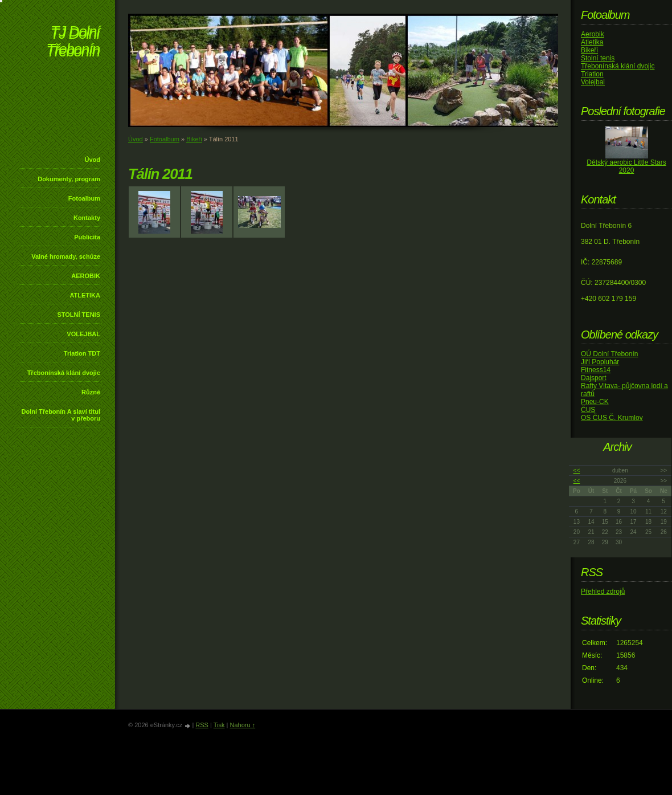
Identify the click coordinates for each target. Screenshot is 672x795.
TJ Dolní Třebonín (73, 42)
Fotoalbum (84, 198)
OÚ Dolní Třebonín (610, 354)
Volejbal (593, 82)
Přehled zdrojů (603, 592)
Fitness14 (596, 370)
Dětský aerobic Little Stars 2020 (626, 166)
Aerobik (593, 34)
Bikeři (194, 139)
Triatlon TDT (82, 353)
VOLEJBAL (83, 334)
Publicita (87, 237)
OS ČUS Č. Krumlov (612, 418)
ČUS (588, 410)
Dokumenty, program (69, 179)
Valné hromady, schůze (66, 256)
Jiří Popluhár (600, 362)
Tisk (219, 725)
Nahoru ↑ (242, 725)
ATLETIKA (85, 295)
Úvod (93, 160)
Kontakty (87, 218)
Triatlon (592, 74)
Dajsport (594, 378)
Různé (91, 392)
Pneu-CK (595, 402)
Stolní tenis (598, 58)
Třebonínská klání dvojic (64, 373)
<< (577, 470)
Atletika (592, 42)
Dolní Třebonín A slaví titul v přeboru (61, 415)
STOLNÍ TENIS (79, 315)
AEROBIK (86, 276)
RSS (202, 725)
